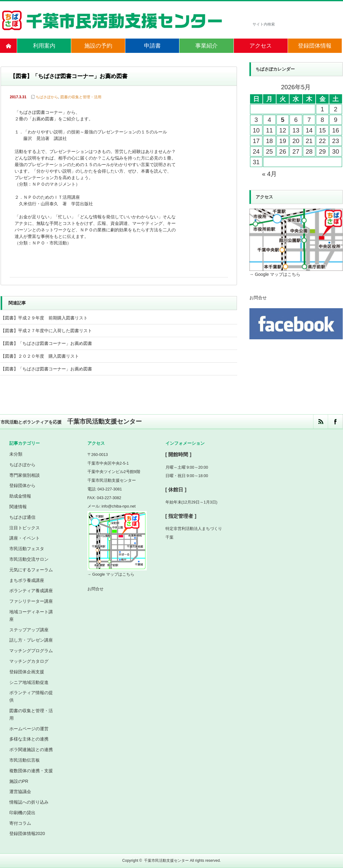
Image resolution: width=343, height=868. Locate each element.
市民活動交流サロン (29, 559)
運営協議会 (20, 791)
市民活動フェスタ (27, 549)
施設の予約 (98, 46)
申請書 (152, 46)
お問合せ (258, 298)
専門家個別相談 (25, 475)
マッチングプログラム (31, 651)
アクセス (261, 46)
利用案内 (44, 46)
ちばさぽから (47, 97)
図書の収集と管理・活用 (81, 97)
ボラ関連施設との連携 (31, 750)
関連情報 (18, 507)
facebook (335, 422)
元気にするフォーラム (31, 570)
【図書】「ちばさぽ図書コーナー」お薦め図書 (46, 343)
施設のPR (19, 781)
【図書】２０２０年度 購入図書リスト (40, 356)
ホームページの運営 (29, 729)
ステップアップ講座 (29, 630)
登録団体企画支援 (27, 672)
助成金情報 (20, 496)
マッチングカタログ (29, 661)
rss (320, 422)
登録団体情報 (315, 46)
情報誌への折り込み (29, 802)
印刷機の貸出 (22, 813)
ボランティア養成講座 (31, 591)
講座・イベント (25, 538)
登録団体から (22, 485)
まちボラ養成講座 (27, 580)
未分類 (16, 454)
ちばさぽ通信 (22, 517)
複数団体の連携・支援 (31, 771)
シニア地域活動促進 (29, 682)
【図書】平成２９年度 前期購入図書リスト (44, 318)
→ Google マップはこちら (275, 274)
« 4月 (269, 174)
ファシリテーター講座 (31, 601)
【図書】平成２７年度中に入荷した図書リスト (46, 331)
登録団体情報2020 (27, 833)
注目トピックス (25, 528)
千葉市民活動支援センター (166, 861)
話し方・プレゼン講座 (31, 640)
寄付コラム (20, 823)
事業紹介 (206, 46)
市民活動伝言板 (25, 760)
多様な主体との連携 (29, 739)
